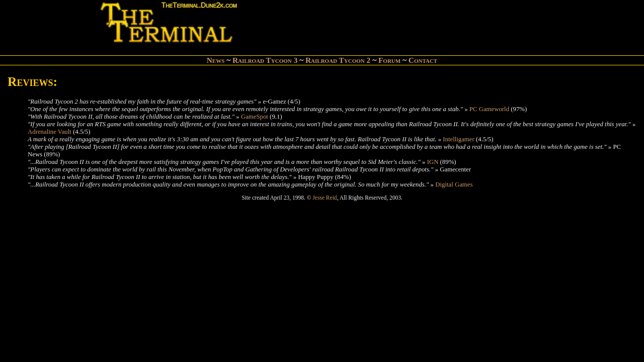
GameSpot (255, 117)
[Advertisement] (358, 23)
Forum (389, 60)
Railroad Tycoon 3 (265, 60)
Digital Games (454, 185)
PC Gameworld (489, 109)
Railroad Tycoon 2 (338, 60)
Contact (423, 60)
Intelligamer (459, 139)
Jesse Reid (325, 198)
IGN (433, 162)
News (216, 60)
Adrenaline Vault (50, 132)
